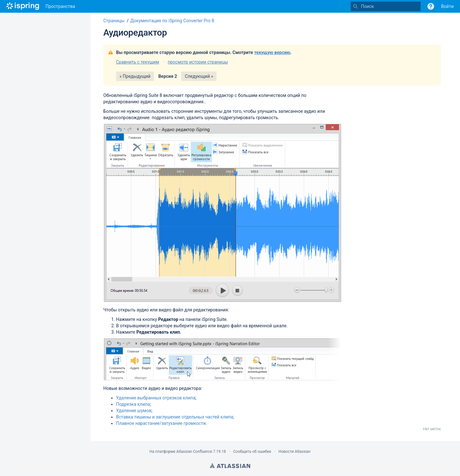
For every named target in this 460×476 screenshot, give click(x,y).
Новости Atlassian (295, 452)
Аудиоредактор (135, 33)
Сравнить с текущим (137, 62)
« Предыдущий (135, 76)
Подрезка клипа (133, 404)
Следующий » (199, 76)
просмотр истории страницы (198, 62)
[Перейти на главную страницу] (23, 6)
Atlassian (230, 466)
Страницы (114, 21)
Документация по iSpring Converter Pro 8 (172, 21)
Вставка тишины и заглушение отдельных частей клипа (175, 417)
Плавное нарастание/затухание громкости (161, 423)
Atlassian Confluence (194, 452)
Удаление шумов (134, 411)
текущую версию (272, 52)
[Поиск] (355, 6)
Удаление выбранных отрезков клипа (156, 398)
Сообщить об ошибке (252, 452)
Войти (447, 6)
